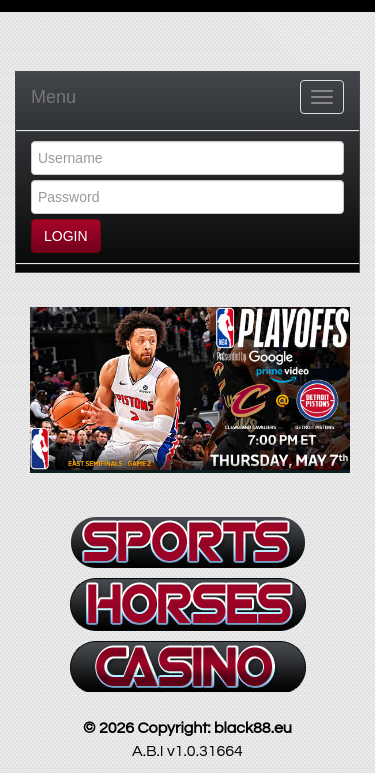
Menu (53, 97)
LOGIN (66, 236)
